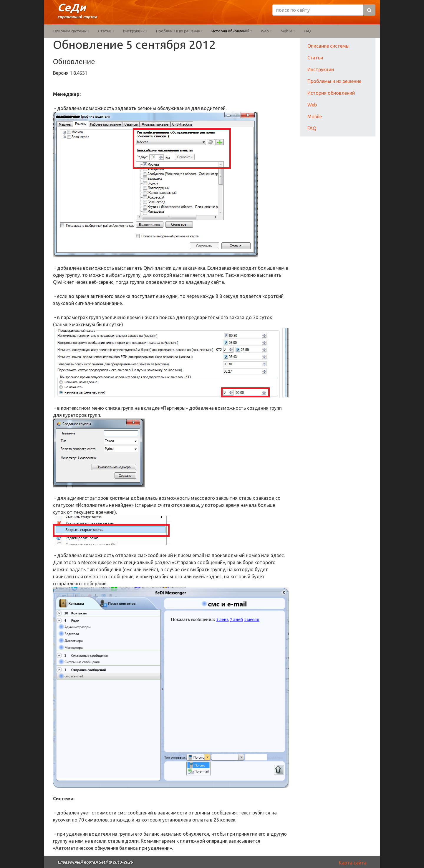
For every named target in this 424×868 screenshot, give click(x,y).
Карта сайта (353, 863)
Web (312, 105)
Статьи (315, 58)
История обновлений (331, 93)
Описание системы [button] (70, 31)
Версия (61, 73)
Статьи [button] (105, 31)
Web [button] (265, 31)
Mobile (315, 116)
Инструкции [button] (134, 31)
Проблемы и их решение (334, 81)
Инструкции (321, 69)
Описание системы (328, 46)
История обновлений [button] (230, 31)
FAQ (307, 31)
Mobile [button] (286, 31)
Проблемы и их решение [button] (178, 31)
